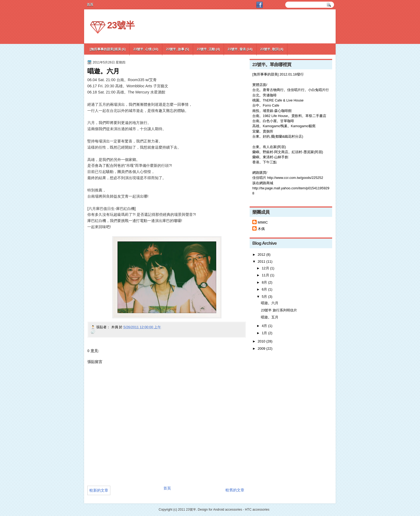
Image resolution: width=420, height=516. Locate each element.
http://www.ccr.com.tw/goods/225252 (295, 178)
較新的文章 (99, 490)
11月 (265, 275)
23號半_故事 (175, 49)
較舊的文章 (235, 490)
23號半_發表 (237, 49)
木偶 (261, 229)
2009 (262, 349)
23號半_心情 (142, 49)
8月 (264, 282)
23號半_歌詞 (269, 49)
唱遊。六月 (270, 303)
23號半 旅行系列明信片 (279, 310)
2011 (262, 261)
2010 (262, 341)
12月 (265, 268)
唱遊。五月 (270, 317)
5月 (264, 297)
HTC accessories (257, 510)
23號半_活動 (206, 49)
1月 (264, 333)
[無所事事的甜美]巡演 (105, 49)
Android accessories (228, 510)
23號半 (121, 25)
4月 (264, 326)
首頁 (167, 488)
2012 (262, 255)
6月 (264, 289)
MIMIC (263, 222)
